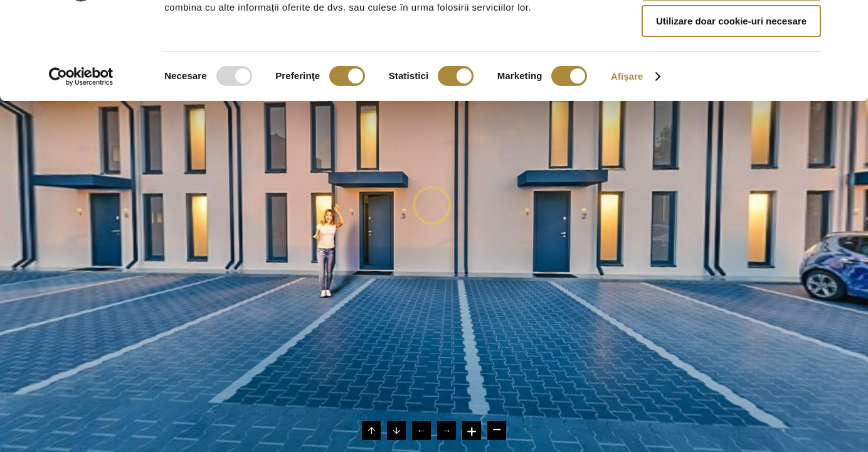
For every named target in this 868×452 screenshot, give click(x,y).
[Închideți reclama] (849, 19)
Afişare (627, 160)
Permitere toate (731, 31)
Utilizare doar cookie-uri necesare (731, 105)
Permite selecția (731, 68)
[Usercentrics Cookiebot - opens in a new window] (81, 160)
